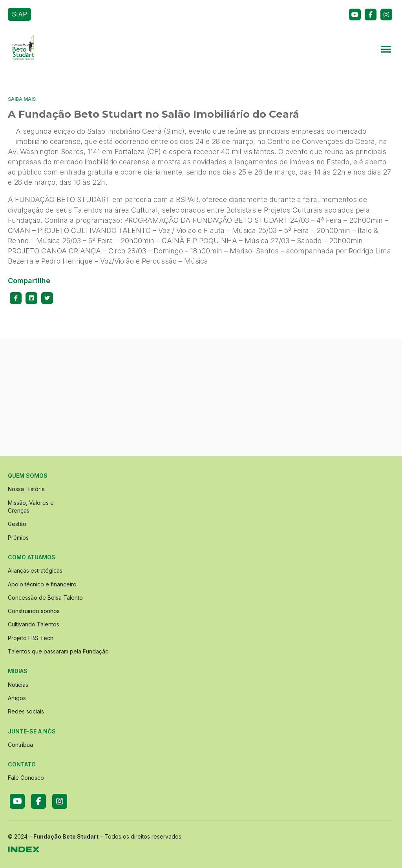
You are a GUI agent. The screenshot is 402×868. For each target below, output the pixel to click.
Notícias (18, 685)
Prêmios (18, 538)
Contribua (20, 745)
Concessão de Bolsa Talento (45, 598)
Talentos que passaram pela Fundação (58, 651)
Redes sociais (26, 711)
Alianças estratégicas (35, 570)
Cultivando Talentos (34, 624)
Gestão (17, 524)
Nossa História (26, 489)
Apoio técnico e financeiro (42, 584)
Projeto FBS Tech (31, 638)
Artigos (17, 698)
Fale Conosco (26, 778)
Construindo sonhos (34, 611)
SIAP (19, 14)
